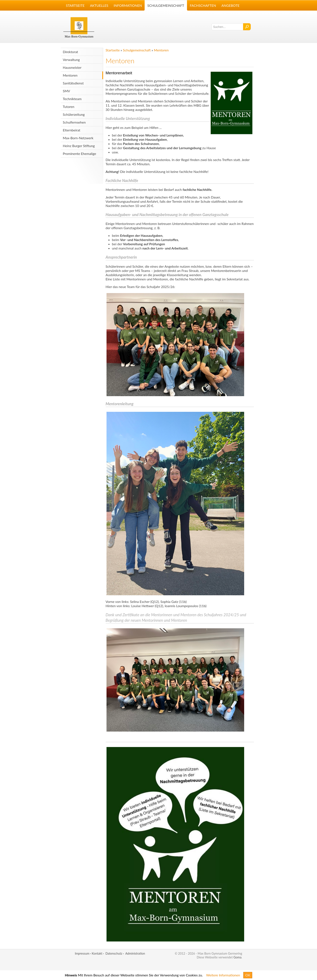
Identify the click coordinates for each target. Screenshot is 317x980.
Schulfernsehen (74, 122)
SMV (66, 91)
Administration (135, 953)
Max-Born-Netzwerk (78, 138)
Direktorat (71, 52)
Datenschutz (114, 953)
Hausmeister (72, 67)
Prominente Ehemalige (80, 154)
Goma (238, 957)
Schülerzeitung (74, 114)
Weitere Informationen (223, 975)
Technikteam (72, 99)
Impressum (82, 953)
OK (248, 975)
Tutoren (69, 107)
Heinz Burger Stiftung (79, 146)
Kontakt (97, 953)
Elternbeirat (72, 130)
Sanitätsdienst (73, 83)
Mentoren (70, 75)
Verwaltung (71, 60)
